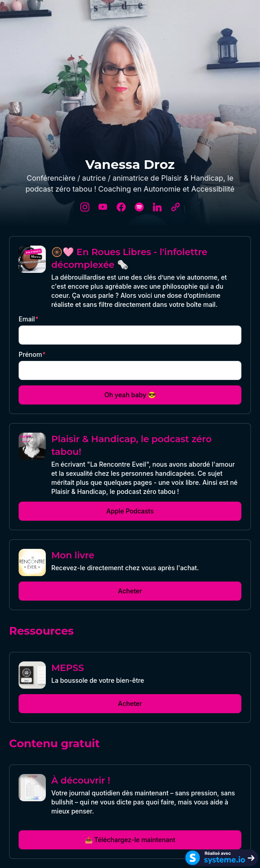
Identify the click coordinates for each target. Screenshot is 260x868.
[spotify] (139, 207)
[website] (176, 207)
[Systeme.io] (221, 858)
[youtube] (103, 207)
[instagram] (85, 207)
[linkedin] (157, 207)
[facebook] (121, 207)
